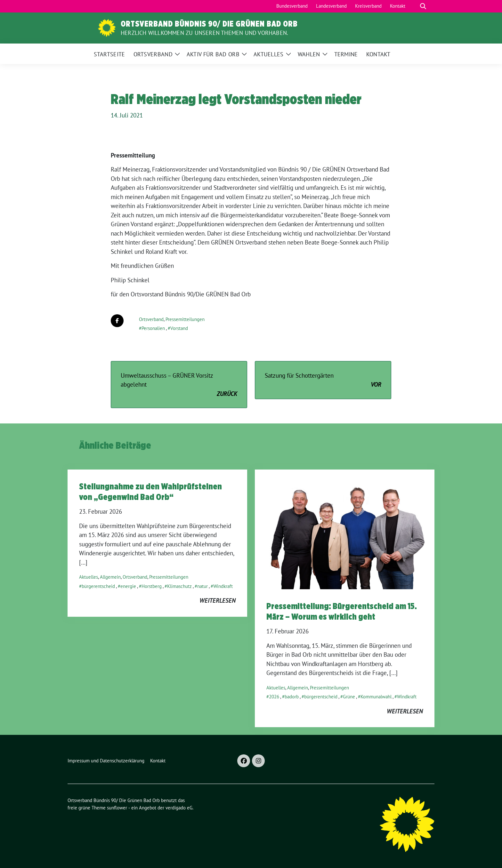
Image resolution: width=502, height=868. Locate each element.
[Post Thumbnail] (345, 529)
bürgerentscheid (98, 586)
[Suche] (414, 6)
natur (202, 586)
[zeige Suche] (423, 6)
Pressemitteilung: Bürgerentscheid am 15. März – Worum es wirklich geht (342, 611)
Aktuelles (89, 577)
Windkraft (223, 586)
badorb (292, 697)
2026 (274, 697)
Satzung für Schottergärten (323, 380)
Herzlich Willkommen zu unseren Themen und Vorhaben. (204, 33)
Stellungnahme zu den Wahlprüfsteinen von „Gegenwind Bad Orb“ (150, 491)
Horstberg (152, 586)
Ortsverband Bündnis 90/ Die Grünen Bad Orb (209, 24)
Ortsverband (151, 319)
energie (128, 586)
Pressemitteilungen (185, 319)
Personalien (153, 328)
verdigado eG (179, 808)
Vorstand (179, 328)
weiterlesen (218, 600)
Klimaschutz (179, 586)
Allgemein (110, 577)
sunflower (117, 808)
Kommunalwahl (376, 697)
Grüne (349, 697)
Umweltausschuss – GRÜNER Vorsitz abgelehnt (179, 385)
